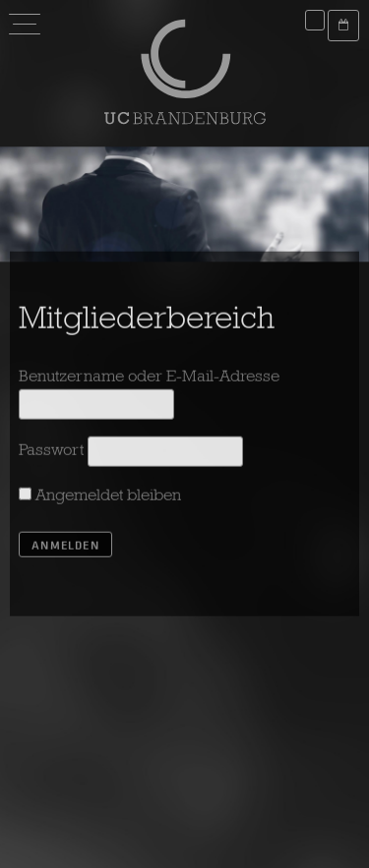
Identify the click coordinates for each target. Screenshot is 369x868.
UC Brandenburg (185, 72)
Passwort (51, 454)
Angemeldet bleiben (100, 499)
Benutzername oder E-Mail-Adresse (149, 380)
